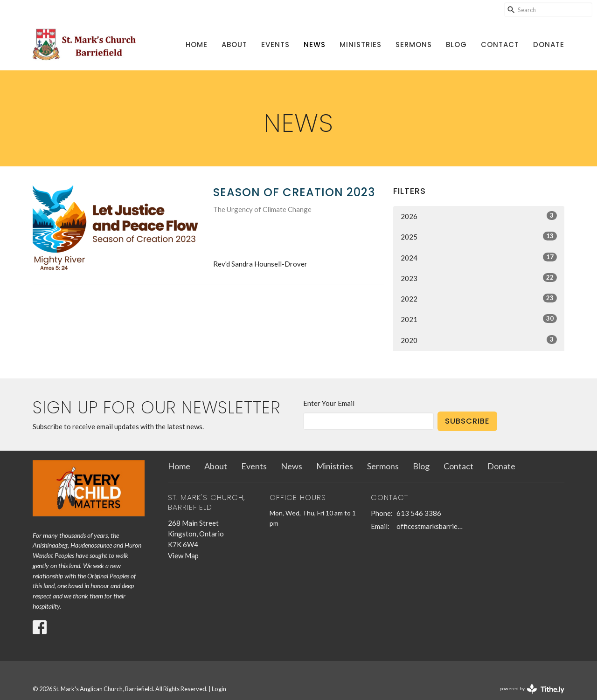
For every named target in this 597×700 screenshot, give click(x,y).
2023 (479, 278)
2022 (479, 298)
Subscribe (467, 421)
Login (219, 689)
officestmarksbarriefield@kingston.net (430, 526)
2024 (479, 257)
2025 (479, 236)
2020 (479, 340)
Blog (456, 45)
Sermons (414, 45)
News (315, 45)
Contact (500, 45)
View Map (183, 556)
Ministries (361, 45)
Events (275, 45)
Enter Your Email (329, 403)
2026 (479, 216)
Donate (549, 45)
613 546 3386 (419, 513)
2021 (479, 319)
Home (197, 45)
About (234, 45)
